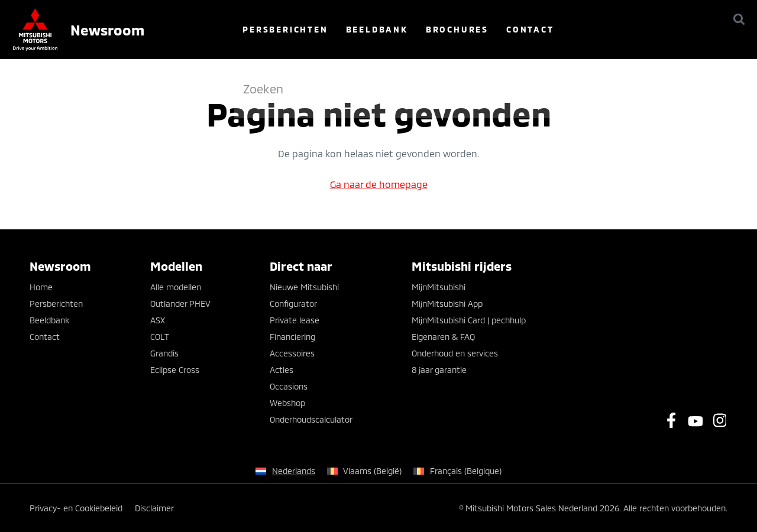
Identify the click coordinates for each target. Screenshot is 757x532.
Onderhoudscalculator (311, 419)
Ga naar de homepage (379, 184)
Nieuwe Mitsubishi (304, 287)
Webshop (287, 403)
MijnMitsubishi (439, 287)
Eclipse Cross (175, 370)
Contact (597, 29)
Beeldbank (444, 29)
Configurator (293, 304)
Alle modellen (176, 287)
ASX (158, 320)
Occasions (289, 386)
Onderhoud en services (455, 353)
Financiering (292, 337)
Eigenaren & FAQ (443, 337)
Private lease (295, 320)
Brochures (524, 29)
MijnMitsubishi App (447, 304)
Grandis (164, 353)
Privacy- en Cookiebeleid (76, 508)
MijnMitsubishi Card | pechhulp (469, 320)
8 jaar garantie (439, 370)
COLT (160, 337)
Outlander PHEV (180, 304)
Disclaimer (154, 508)
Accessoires (292, 353)
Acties (282, 370)
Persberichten (352, 29)
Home (41, 287)
